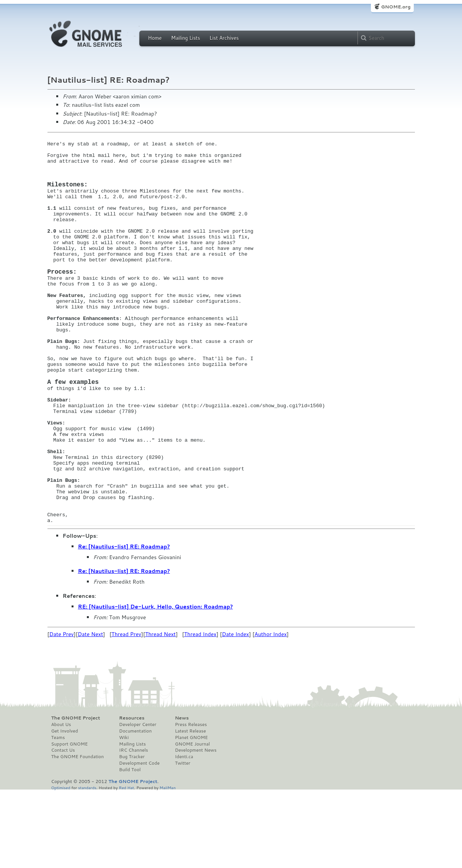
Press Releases (191, 801)
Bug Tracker (132, 834)
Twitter (183, 840)
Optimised (61, 864)
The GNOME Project (76, 795)
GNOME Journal (193, 821)
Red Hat (126, 864)
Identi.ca (184, 834)
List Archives (224, 38)
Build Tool (130, 847)
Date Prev (62, 711)
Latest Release (190, 808)
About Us (61, 801)
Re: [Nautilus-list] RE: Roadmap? (124, 623)
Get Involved (65, 808)
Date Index (236, 711)
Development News (196, 827)
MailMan (168, 864)
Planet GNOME (191, 814)
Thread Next (160, 711)
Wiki (124, 814)
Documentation (135, 808)
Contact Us (63, 827)
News (182, 795)
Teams (58, 814)
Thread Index (200, 711)
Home (155, 38)
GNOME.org (396, 7)
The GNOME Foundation (78, 834)
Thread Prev (126, 711)
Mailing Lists (186, 38)
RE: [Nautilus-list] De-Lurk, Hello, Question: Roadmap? (156, 684)
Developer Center (138, 801)
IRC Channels (134, 827)
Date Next (90, 711)
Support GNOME (70, 821)
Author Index (271, 711)
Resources (132, 795)
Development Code (139, 840)
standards (87, 864)
